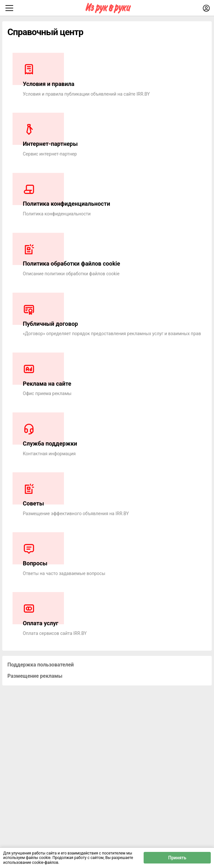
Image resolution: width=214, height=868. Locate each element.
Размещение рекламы (35, 676)
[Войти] (206, 8)
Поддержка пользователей (41, 665)
